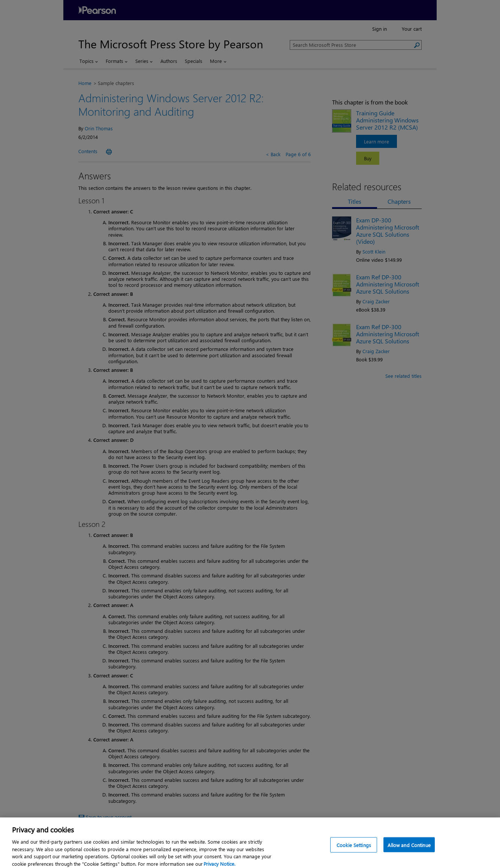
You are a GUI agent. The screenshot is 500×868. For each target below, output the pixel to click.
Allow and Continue (409, 849)
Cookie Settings (354, 849)
